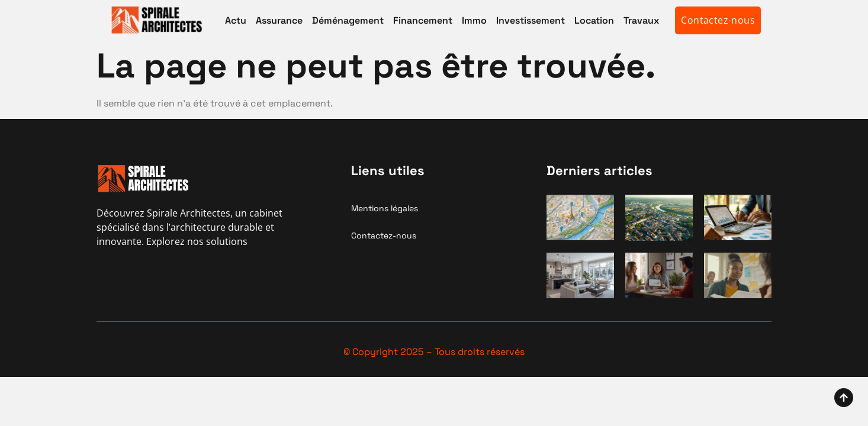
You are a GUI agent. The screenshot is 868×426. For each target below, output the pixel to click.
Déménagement (348, 20)
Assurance (279, 20)
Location (594, 20)
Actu (236, 20)
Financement (423, 20)
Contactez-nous (384, 235)
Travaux (641, 20)
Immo (474, 20)
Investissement (531, 20)
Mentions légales (385, 208)
